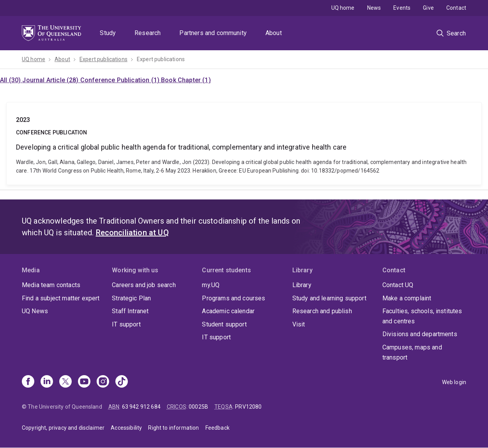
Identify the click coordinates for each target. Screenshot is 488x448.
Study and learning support (329, 298)
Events (402, 8)
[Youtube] (84, 382)
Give (428, 8)
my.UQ (211, 285)
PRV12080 (248, 407)
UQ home (343, 8)
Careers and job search (144, 285)
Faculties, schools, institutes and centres (422, 316)
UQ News (35, 311)
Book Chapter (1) (186, 80)
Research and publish (322, 311)
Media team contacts (51, 285)
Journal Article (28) (51, 80)
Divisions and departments (420, 334)
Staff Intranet (130, 311)
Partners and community (213, 33)
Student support (224, 324)
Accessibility (126, 428)
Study (108, 33)
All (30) (11, 80)
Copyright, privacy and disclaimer (63, 428)
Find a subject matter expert (61, 298)
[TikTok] (122, 382)
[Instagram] (103, 382)
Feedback (217, 428)
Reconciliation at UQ (132, 233)
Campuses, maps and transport (412, 352)
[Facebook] (28, 382)
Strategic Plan (131, 298)
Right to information (173, 428)
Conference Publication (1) (121, 80)
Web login (454, 382)
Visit (299, 324)
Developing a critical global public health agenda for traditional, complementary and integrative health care (244, 143)
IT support (126, 324)
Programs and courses (233, 298)
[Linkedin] (47, 382)
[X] (65, 382)
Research (148, 33)
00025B (198, 407)
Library (302, 285)
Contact (456, 8)
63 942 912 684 (141, 407)
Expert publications (103, 59)
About (274, 33)
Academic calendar (228, 311)
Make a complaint (407, 298)
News (374, 8)
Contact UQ (398, 285)
